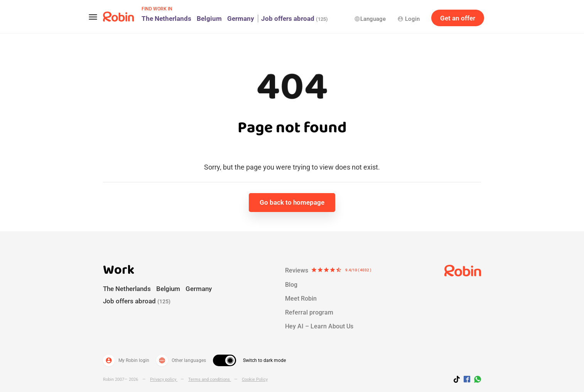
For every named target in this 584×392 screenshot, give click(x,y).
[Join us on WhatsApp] (476, 380)
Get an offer (458, 18)
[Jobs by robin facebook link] (467, 380)
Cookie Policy (255, 379)
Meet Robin (301, 299)
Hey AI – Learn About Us (319, 326)
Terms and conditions (210, 379)
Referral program (309, 312)
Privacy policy (164, 379)
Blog (291, 285)
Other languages (181, 360)
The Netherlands (166, 19)
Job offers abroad (295, 19)
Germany (241, 19)
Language (370, 19)
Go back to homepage (292, 202)
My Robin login (126, 360)
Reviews (328, 271)
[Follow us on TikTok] (459, 380)
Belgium (209, 19)
